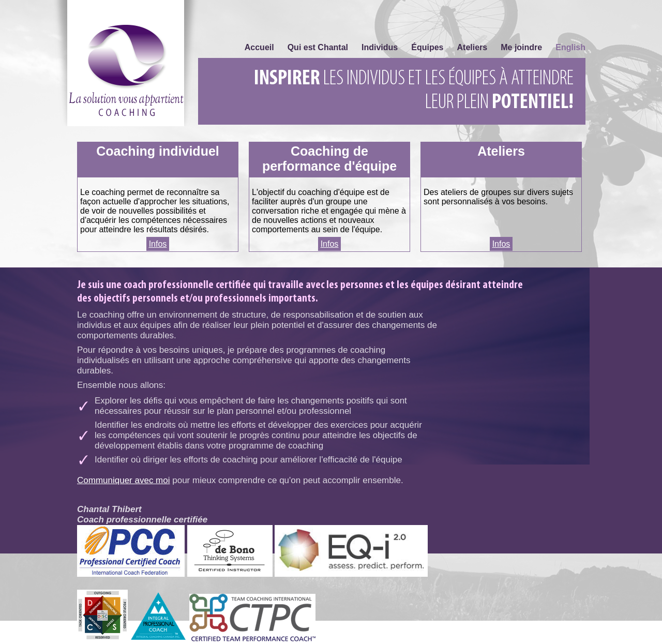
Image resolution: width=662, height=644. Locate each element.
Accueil (259, 47)
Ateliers (472, 47)
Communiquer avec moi (124, 480)
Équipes (427, 47)
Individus (380, 47)
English (570, 47)
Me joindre (521, 47)
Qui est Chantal (318, 47)
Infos (158, 244)
